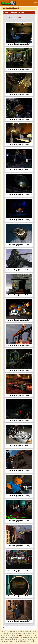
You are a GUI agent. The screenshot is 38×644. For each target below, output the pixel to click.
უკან (3, 628)
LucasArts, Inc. (21, 635)
